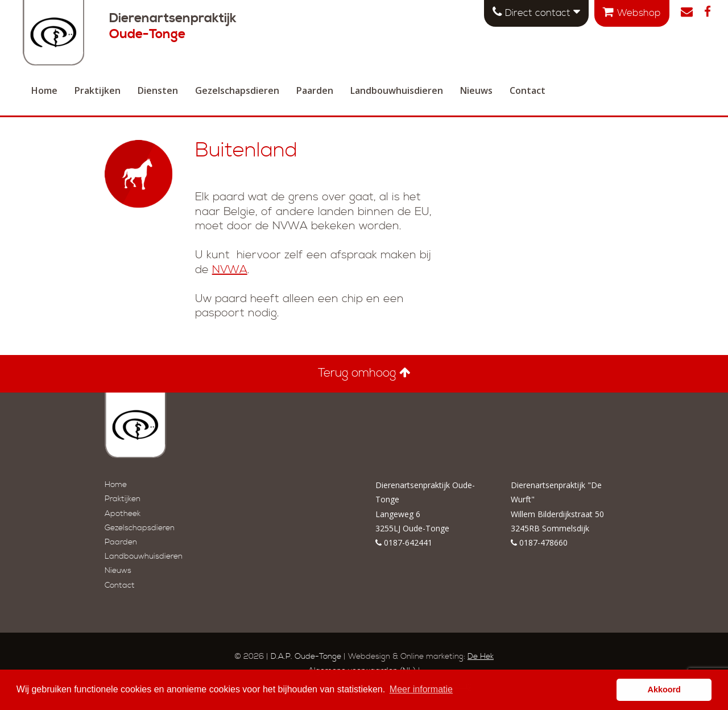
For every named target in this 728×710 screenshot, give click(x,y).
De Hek (481, 657)
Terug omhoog (364, 373)
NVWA (230, 270)
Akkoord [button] (664, 690)
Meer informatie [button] (421, 689)
